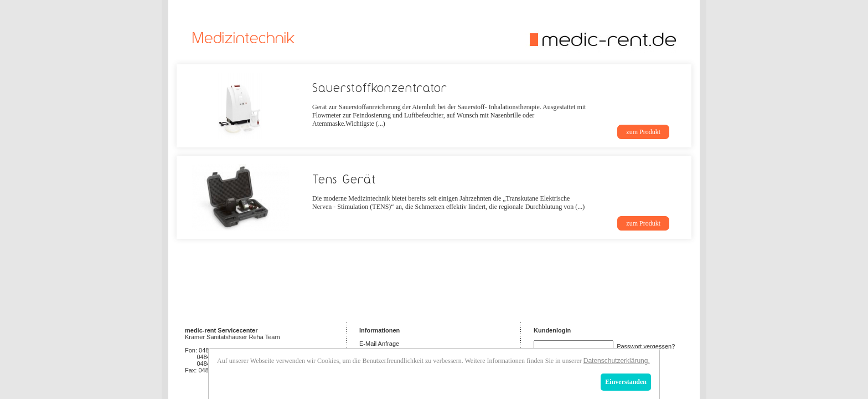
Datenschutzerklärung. (617, 361)
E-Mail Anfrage (379, 344)
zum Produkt (643, 132)
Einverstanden (626, 382)
